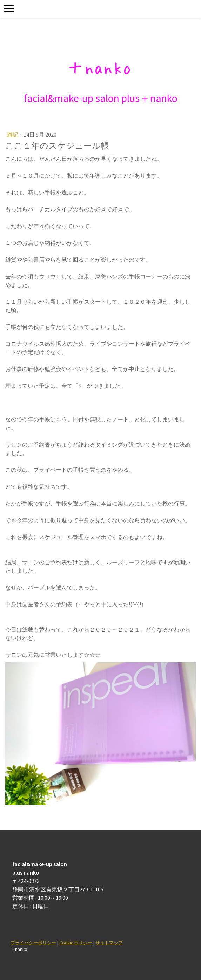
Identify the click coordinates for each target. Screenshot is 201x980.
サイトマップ (109, 943)
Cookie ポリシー (76, 943)
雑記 (13, 134)
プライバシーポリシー (33, 943)
